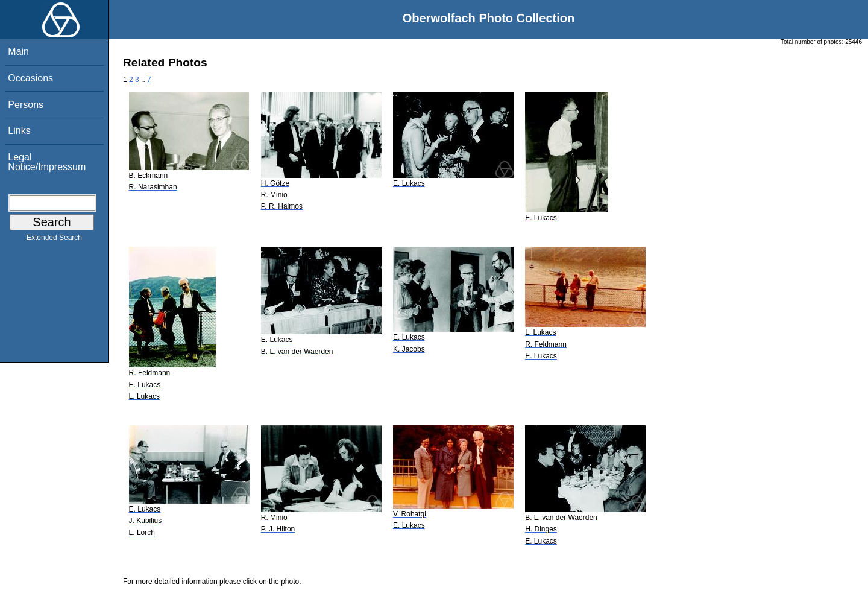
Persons (26, 105)
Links (19, 131)
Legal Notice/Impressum (47, 162)
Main (18, 52)
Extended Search (54, 240)
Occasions (30, 78)
